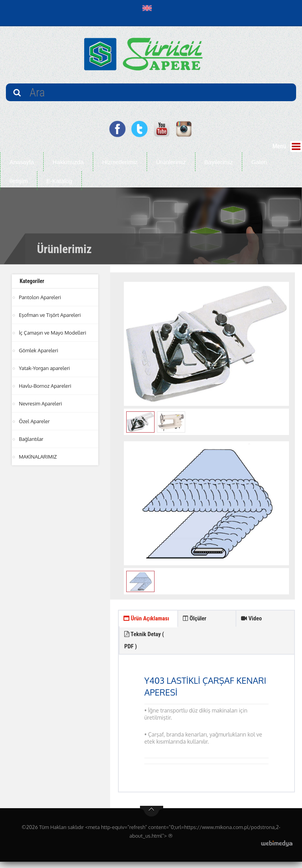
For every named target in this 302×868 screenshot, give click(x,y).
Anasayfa (22, 162)
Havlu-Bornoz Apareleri (46, 386)
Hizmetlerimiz (120, 162)
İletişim (19, 181)
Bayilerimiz (219, 162)
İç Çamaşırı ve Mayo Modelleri (53, 333)
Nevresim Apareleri (41, 403)
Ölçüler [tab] (196, 619)
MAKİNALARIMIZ (38, 457)
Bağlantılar (31, 439)
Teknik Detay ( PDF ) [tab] (204, 644)
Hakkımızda (68, 162)
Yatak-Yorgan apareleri (45, 368)
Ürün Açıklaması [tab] (137, 626)
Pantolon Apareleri (40, 297)
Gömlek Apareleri (39, 350)
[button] (149, 8)
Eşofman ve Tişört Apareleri (50, 315)
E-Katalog (59, 181)
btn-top (152, 818)
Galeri (259, 162)
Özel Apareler (35, 421)
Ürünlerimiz (171, 162)
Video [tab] (252, 619)
